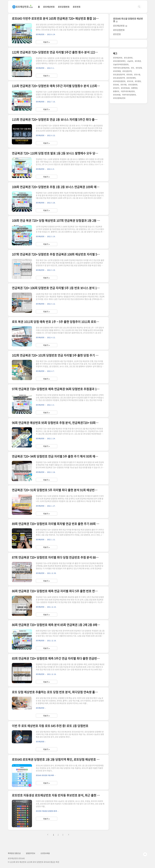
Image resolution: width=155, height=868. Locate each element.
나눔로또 (130, 61)
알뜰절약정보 (31, 853)
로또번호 (77, 7)
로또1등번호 (128, 58)
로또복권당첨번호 (119, 81)
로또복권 (138, 61)
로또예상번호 (49, 7)
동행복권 (134, 88)
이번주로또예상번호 (128, 91)
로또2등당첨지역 (119, 74)
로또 (133, 68)
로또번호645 (125, 88)
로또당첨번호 (64, 7)
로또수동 (137, 74)
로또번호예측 (131, 78)
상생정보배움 (45, 853)
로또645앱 (117, 95)
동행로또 (116, 91)
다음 (68, 835)
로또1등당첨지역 (119, 78)
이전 (48, 835)
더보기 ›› (46, 42)
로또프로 (130, 81)
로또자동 (124, 85)
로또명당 (138, 81)
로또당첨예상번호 (119, 98)
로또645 (116, 85)
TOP (145, 854)
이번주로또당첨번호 (129, 95)
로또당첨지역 (127, 71)
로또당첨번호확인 (119, 61)
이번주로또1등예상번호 (121, 68)
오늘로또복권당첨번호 (121, 64)
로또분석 (116, 88)
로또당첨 (139, 68)
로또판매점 (117, 71)
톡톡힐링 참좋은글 (14, 853)
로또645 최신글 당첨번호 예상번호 (128, 20)
